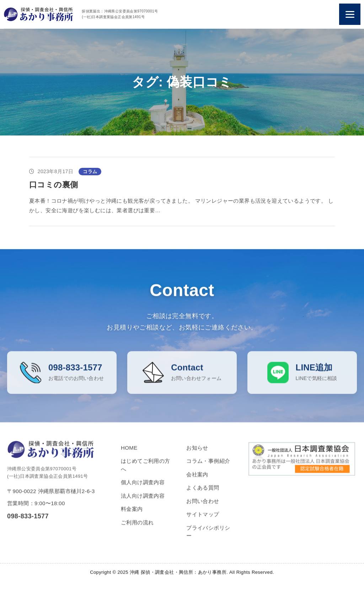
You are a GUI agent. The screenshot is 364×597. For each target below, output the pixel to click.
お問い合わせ (203, 510)
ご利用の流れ (137, 531)
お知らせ (197, 456)
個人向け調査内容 (143, 491)
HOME (129, 456)
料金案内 (132, 518)
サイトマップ (203, 523)
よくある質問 (203, 497)
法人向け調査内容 (143, 504)
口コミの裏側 (53, 185)
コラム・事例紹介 (208, 470)
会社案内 (197, 483)
